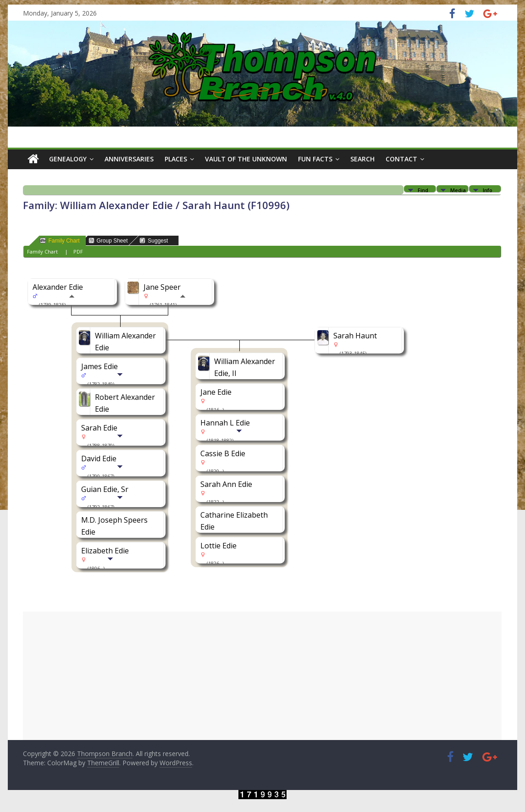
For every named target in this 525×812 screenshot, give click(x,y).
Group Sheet (108, 240)
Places (176, 159)
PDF (78, 251)
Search (362, 159)
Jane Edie (216, 392)
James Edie (99, 366)
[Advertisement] (262, 676)
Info (488, 190)
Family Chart (60, 240)
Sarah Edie (99, 428)
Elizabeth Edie (105, 551)
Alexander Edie (58, 287)
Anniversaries (129, 159)
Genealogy (68, 159)
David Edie (99, 458)
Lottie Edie (218, 546)
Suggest (154, 240)
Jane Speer (162, 287)
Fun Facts (315, 159)
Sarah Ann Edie (226, 484)
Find (423, 190)
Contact (401, 159)
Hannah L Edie (225, 423)
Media (458, 190)
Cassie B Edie (223, 453)
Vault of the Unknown (246, 159)
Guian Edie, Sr (105, 489)
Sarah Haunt (355, 336)
